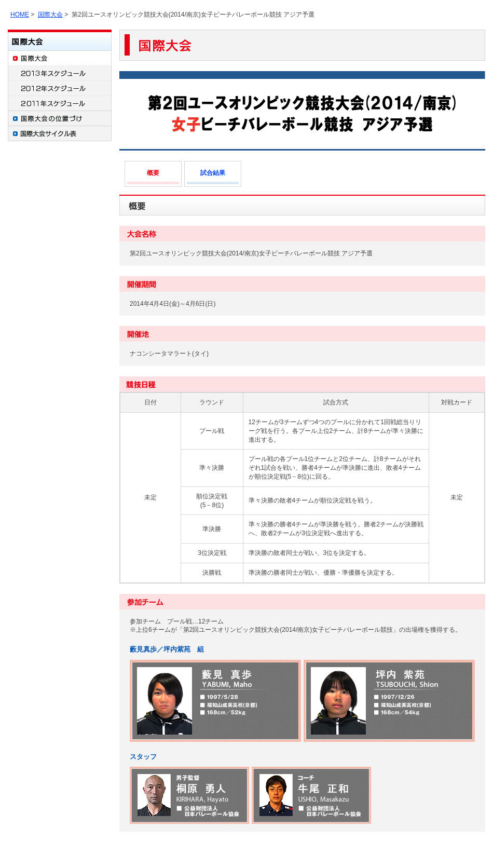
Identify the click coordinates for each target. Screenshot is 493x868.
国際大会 (50, 15)
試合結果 (213, 173)
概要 (153, 173)
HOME (20, 15)
